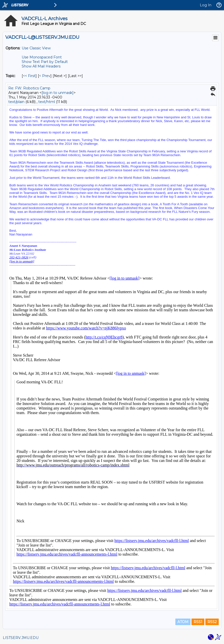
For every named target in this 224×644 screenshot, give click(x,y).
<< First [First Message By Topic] (29, 76)
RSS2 (212, 622)
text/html (47, 102)
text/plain (16, 102)
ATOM (183, 622)
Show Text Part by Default (45, 62)
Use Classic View (36, 48)
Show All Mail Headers (41, 66)
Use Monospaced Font (42, 57)
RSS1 (198, 622)
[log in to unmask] (58, 93)
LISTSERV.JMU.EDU (21, 638)
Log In (206, 5)
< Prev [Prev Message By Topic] (45, 76)
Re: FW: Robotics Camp (29, 88)
